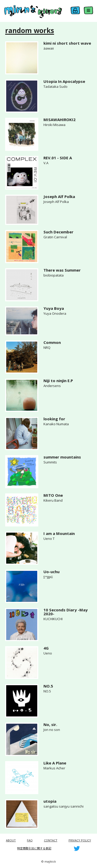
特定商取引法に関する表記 (34, 848)
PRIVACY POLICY (80, 840)
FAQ (30, 840)
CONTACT (51, 840)
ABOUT (11, 840)
